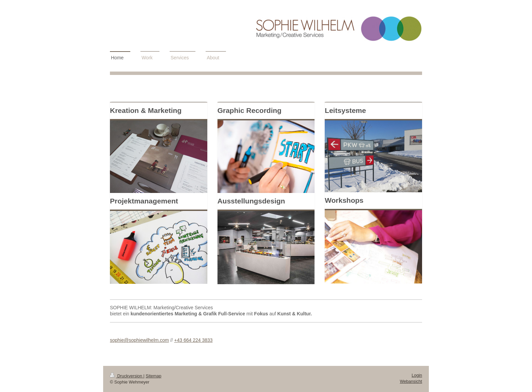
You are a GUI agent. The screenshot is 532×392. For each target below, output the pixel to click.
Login (417, 375)
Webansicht (411, 381)
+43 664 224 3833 (193, 340)
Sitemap (153, 376)
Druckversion (127, 376)
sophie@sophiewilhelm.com (139, 340)
